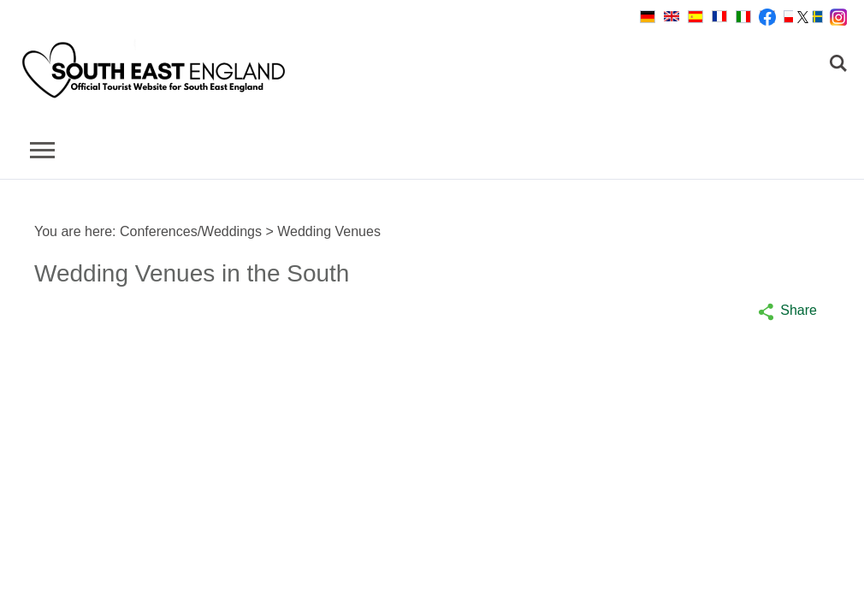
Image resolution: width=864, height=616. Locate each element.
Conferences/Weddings (191, 231)
